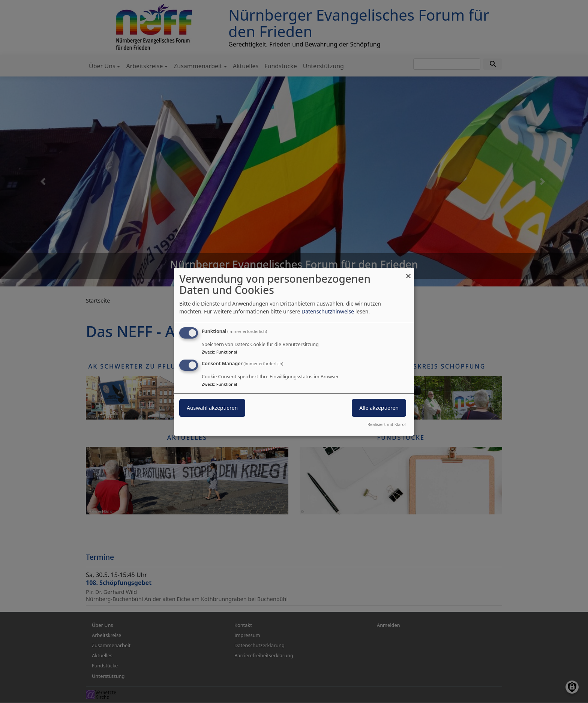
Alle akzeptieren (379, 408)
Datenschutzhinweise (328, 311)
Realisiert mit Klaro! (387, 424)
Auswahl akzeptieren (212, 408)
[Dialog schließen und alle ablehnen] (408, 272)
